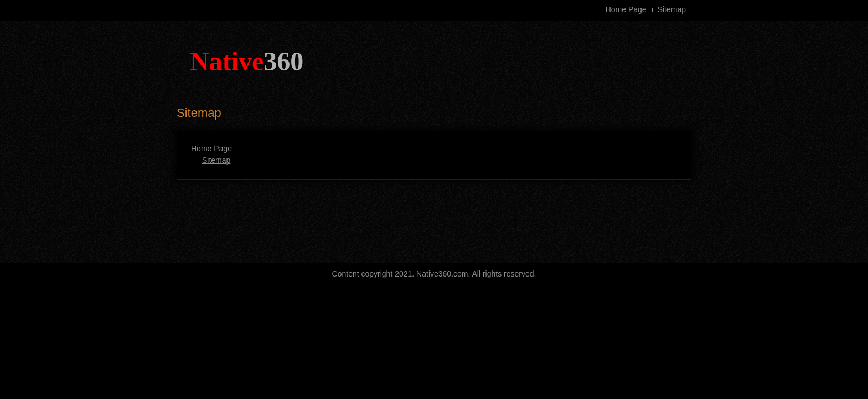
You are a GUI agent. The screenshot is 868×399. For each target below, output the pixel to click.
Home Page (626, 9)
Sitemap (672, 9)
